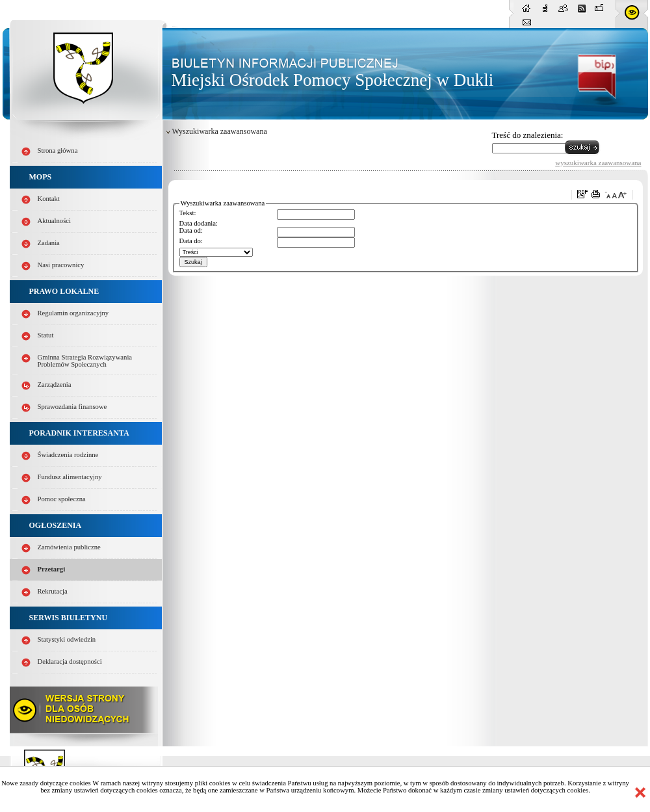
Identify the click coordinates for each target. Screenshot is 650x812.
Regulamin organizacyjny (73, 313)
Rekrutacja (53, 591)
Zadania (49, 243)
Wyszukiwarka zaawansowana (220, 131)
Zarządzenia (55, 385)
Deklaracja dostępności (70, 661)
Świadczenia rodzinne (68, 455)
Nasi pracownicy (61, 265)
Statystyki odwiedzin (67, 639)
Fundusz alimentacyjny (70, 477)
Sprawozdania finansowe (72, 407)
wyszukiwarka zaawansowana (598, 163)
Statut (46, 335)
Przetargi (52, 569)
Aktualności (55, 221)
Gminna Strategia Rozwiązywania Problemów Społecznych (85, 361)
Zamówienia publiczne (69, 547)
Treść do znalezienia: (528, 135)
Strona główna (58, 151)
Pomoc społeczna (62, 499)
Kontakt (49, 199)
